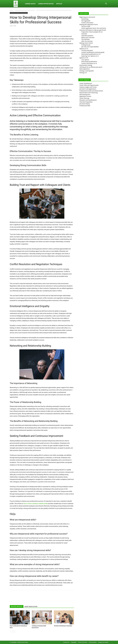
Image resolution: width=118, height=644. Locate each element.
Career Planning (84, 98)
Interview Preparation (86, 102)
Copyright (74, 642)
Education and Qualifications (88, 100)
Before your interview (88, 37)
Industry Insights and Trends (88, 87)
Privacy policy (93, 642)
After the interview (87, 41)
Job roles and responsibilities (90, 47)
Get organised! (86, 21)
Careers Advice (30, 4)
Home (11, 10)
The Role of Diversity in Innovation (63, 626)
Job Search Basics (85, 104)
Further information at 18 (89, 63)
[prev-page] (11, 631)
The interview (85, 39)
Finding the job (86, 45)
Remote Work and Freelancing (88, 93)
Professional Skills (85, 106)
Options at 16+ (84, 49)
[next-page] (14, 631)
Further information (87, 23)
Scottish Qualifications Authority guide (93, 52)
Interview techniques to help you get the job (93, 30)
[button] (106, 4)
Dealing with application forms (89, 24)
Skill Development (85, 94)
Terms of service (83, 642)
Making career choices (86, 43)
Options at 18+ (84, 58)
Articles (59, 4)
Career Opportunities (46, 4)
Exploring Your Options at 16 (90, 56)
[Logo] (17, 4)
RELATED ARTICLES (17, 607)
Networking (85, 19)
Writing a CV (83, 73)
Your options (85, 60)
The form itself (86, 26)
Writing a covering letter (87, 71)
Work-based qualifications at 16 (91, 54)
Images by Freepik (103, 642)
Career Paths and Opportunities (89, 85)
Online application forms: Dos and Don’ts (94, 28)
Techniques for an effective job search (91, 67)
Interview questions (87, 36)
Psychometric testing (86, 65)
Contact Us (66, 642)
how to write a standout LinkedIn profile (35, 504)
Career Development (86, 83)
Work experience (85, 69)
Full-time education (87, 50)
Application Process (85, 96)
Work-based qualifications (89, 62)
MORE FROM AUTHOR (31, 607)
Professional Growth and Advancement (25, 10)
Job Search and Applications (88, 89)
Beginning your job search (87, 17)
